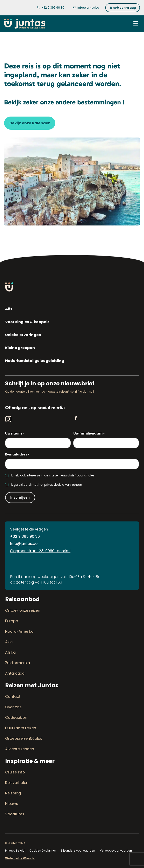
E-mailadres (17, 455)
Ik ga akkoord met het (46, 485)
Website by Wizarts (20, 858)
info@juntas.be (24, 544)
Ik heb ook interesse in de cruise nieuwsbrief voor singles (53, 475)
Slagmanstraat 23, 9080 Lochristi (40, 551)
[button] (123, 8)
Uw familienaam (89, 434)
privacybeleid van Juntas (63, 485)
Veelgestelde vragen (29, 529)
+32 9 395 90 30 (25, 536)
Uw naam (15, 434)
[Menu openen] (136, 24)
